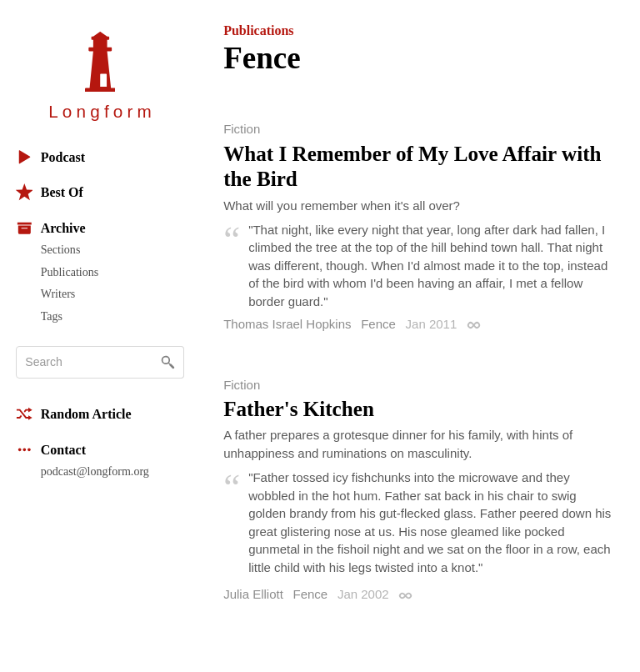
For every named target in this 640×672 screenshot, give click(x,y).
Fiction (242, 129)
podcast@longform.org (95, 471)
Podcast (50, 157)
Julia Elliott (253, 594)
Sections (61, 249)
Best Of (50, 192)
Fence (378, 324)
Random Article (74, 414)
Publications (70, 272)
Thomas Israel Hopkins (287, 324)
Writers (58, 293)
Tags (52, 316)
